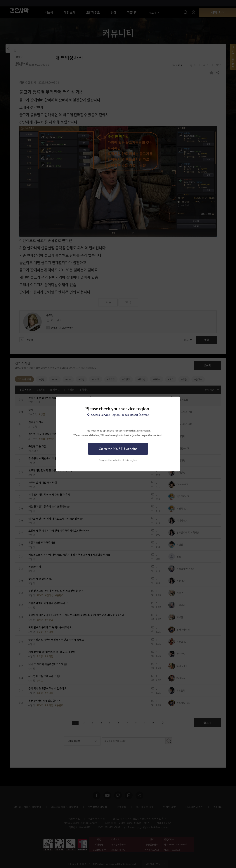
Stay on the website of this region (118, 460)
